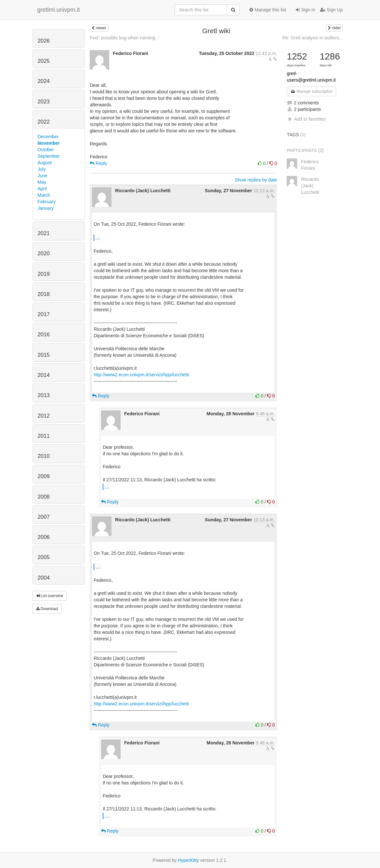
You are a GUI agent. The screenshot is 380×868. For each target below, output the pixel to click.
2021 (44, 233)
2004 (44, 578)
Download (47, 609)
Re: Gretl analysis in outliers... (313, 38)
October (46, 150)
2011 (44, 436)
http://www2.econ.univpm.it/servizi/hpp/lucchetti (141, 375)
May (42, 182)
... (98, 237)
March (44, 195)
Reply (98, 163)
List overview (50, 596)
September (49, 156)
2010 (44, 456)
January (46, 208)
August (45, 163)
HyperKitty (188, 860)
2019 (44, 274)
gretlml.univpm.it (59, 10)
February (47, 202)
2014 (44, 375)
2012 (44, 416)
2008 (44, 497)
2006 (44, 537)
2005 (44, 557)
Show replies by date (256, 180)
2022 (44, 122)
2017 (44, 314)
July (42, 169)
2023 (44, 102)
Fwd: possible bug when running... (124, 38)
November (49, 143)
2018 (44, 294)
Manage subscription (311, 91)
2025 (44, 61)
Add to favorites (306, 119)
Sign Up (332, 10)
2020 (44, 254)
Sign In (305, 10)
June (43, 176)
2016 (44, 334)
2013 (44, 395)
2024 (44, 81)
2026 (44, 41)
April (42, 189)
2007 (44, 517)
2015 (44, 355)
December (48, 137)
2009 (44, 476)
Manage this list (268, 10)
